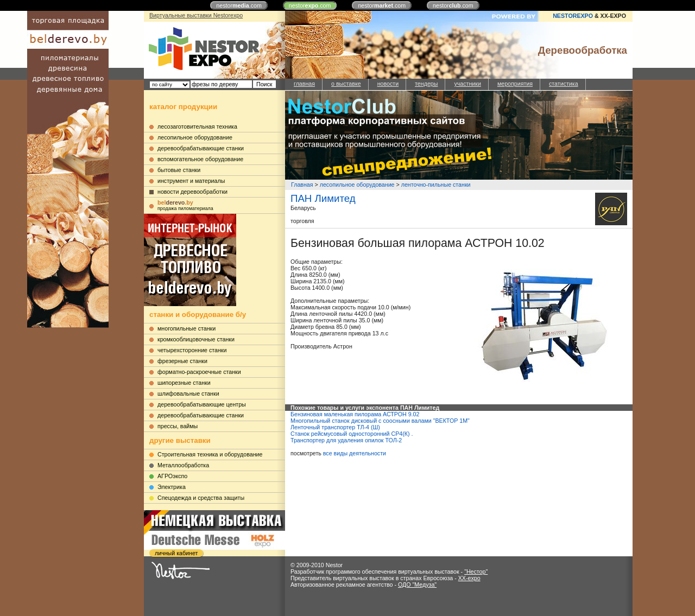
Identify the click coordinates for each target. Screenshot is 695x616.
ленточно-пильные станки (436, 185)
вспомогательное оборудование (200, 159)
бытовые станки (179, 170)
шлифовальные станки (188, 393)
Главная (302, 185)
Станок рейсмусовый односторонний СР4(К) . (352, 434)
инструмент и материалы (191, 181)
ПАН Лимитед (323, 198)
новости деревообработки (192, 192)
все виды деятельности (355, 453)
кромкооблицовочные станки (196, 339)
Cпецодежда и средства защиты (201, 498)
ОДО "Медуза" (417, 585)
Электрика (172, 487)
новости (388, 84)
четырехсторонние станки (192, 350)
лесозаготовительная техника (197, 126)
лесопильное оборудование (195, 137)
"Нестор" (476, 571)
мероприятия (515, 84)
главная (304, 84)
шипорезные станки (184, 383)
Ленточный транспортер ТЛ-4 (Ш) (335, 427)
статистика (564, 84)
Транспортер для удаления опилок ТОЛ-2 (346, 440)
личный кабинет (176, 553)
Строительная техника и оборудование (210, 454)
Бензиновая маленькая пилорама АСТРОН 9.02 (355, 414)
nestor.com (239, 5)
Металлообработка (183, 465)
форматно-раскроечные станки (199, 372)
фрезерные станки (182, 361)
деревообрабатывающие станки (201, 148)
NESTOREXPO (573, 16)
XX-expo (469, 578)
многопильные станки (187, 328)
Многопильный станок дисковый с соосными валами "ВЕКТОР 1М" (380, 421)
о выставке (346, 84)
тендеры (426, 84)
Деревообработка (583, 50)
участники (467, 84)
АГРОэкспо (172, 476)
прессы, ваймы (178, 426)
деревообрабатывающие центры (202, 404)
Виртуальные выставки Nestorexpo (196, 15)
